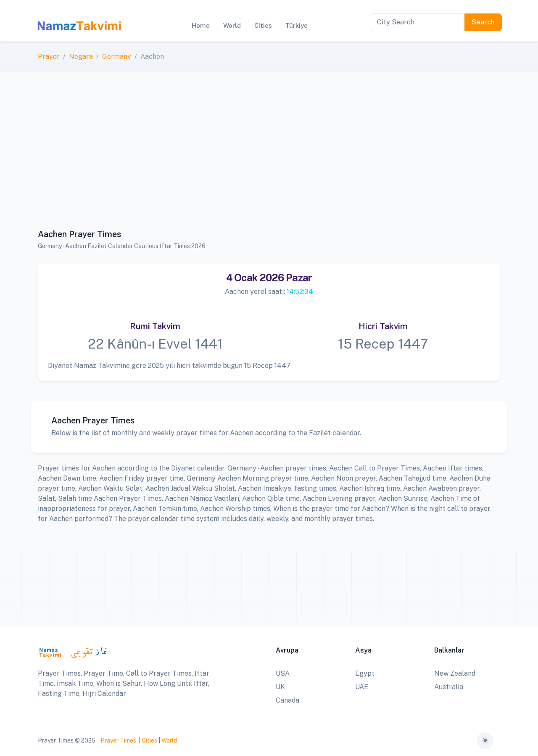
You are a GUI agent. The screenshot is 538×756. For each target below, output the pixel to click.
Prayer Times (118, 740)
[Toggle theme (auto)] (485, 741)
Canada (287, 700)
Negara (81, 57)
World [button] (232, 25)
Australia (449, 687)
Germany (117, 57)
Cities (149, 740)
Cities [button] (263, 25)
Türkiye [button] (297, 25)
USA (283, 673)
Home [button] (201, 25)
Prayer (49, 57)
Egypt (365, 673)
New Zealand (455, 673)
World (169, 740)
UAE (362, 687)
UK (280, 687)
